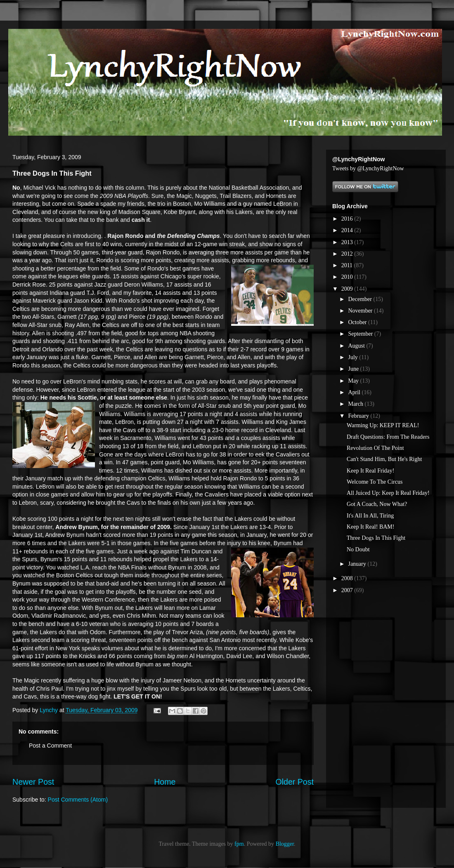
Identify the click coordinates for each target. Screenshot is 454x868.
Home (165, 782)
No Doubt (358, 549)
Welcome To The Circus (375, 482)
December (361, 299)
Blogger (285, 844)
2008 (348, 578)
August (357, 346)
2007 (348, 590)
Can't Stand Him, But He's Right (384, 459)
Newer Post (33, 782)
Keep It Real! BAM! (370, 527)
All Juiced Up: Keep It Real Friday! (388, 493)
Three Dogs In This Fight (376, 538)
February (359, 416)
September (361, 334)
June (354, 369)
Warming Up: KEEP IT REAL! (383, 425)
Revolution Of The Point (375, 448)
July (354, 357)
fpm (239, 844)
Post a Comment (50, 746)
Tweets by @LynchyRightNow (368, 168)
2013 (348, 242)
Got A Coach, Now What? (377, 504)
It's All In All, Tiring (370, 516)
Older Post (294, 782)
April (355, 392)
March (356, 404)
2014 (348, 230)
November (361, 311)
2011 (348, 265)
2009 (348, 289)
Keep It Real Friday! (370, 471)
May (354, 381)
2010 (348, 277)
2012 (348, 254)
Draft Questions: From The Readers (388, 437)
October (358, 322)
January (358, 564)
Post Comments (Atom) (78, 800)
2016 (348, 219)
